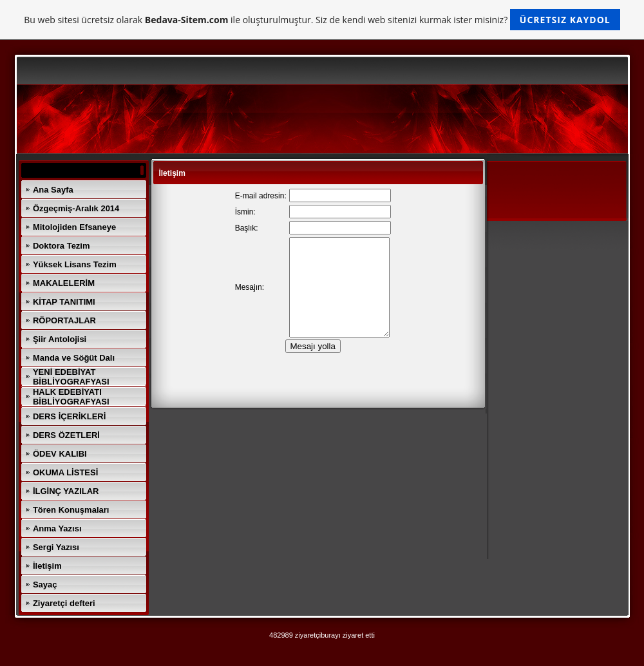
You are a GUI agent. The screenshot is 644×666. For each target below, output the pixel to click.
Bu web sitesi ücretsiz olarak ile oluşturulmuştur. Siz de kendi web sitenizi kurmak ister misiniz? (322, 20)
